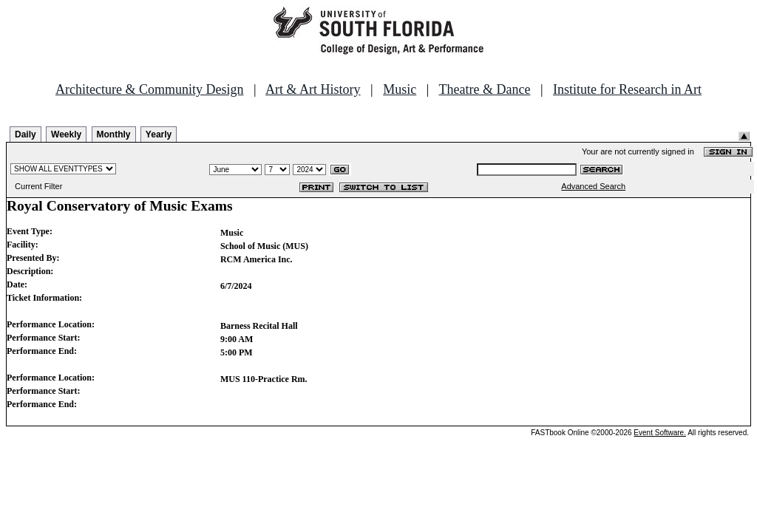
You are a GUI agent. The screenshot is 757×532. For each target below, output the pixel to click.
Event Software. (660, 433)
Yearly (159, 134)
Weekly (66, 134)
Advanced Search (593, 186)
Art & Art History (313, 89)
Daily (26, 134)
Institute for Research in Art (627, 89)
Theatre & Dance (484, 89)
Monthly (114, 134)
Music (400, 89)
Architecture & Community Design (149, 89)
